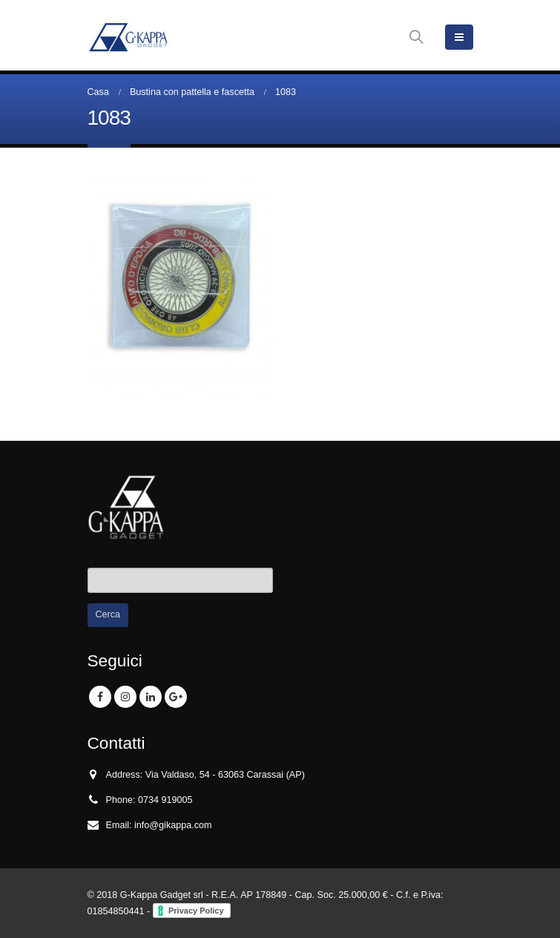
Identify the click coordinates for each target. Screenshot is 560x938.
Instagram (125, 697)
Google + (176, 697)
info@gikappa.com (173, 825)
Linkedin (151, 697)
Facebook (100, 697)
